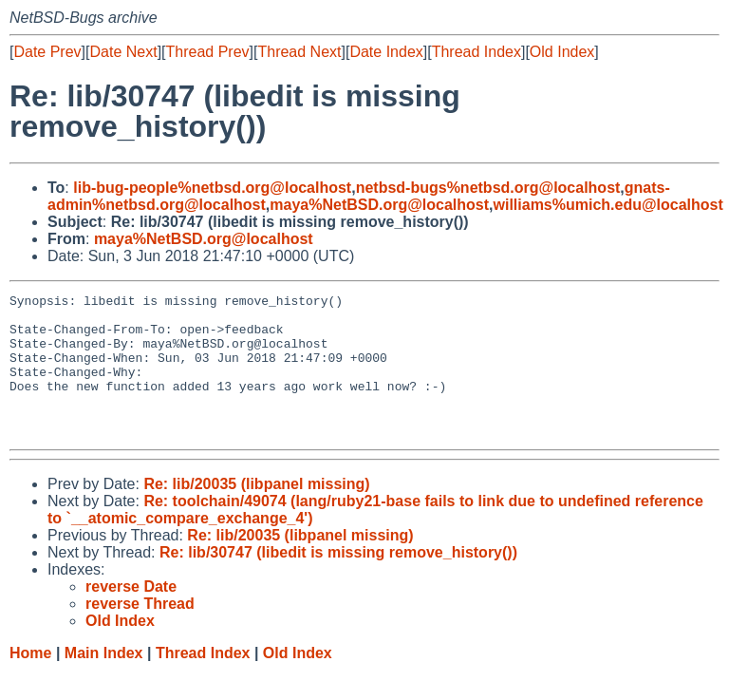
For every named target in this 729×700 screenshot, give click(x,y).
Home (30, 681)
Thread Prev (208, 52)
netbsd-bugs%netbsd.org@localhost (488, 188)
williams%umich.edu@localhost (608, 205)
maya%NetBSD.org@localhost (379, 205)
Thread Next (299, 52)
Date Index (386, 52)
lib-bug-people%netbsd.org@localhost (212, 188)
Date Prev (47, 52)
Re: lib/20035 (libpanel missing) (256, 512)
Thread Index (477, 52)
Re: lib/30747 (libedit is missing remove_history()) (338, 581)
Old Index (562, 52)
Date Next (123, 52)
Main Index (104, 681)
